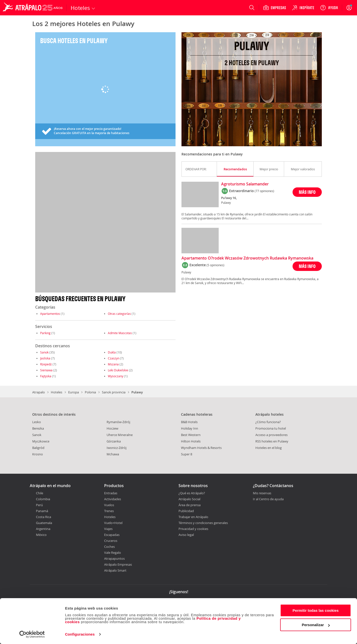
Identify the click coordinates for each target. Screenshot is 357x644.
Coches (109, 547)
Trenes (109, 511)
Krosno (38, 454)
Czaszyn (114, 358)
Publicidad (186, 511)
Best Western (191, 435)
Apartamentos (50, 314)
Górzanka (114, 441)
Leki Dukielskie (118, 370)
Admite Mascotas (120, 333)
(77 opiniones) (264, 191)
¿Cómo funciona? (268, 422)
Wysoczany (116, 376)
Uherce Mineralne (120, 435)
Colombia (43, 499)
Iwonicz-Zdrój (117, 448)
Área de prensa (190, 505)
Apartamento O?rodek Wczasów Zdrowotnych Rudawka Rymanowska (247, 258)
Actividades (113, 499)
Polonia (90, 392)
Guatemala (44, 523)
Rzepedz (46, 364)
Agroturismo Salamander (245, 184)
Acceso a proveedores (271, 435)
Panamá (42, 511)
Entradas (111, 493)
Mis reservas (262, 493)
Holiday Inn (190, 428)
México (41, 535)
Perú (39, 505)
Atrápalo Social (189, 499)
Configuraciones (80, 634)
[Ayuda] (329, 8)
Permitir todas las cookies (316, 610)
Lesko (37, 422)
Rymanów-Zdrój (118, 422)
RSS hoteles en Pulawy (272, 441)
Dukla (112, 352)
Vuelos (109, 505)
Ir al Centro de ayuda (268, 499)
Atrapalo (39, 392)
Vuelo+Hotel (113, 523)
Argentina (43, 529)
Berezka (38, 428)
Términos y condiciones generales (203, 523)
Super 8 (187, 454)
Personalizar (316, 625)
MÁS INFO (307, 192)
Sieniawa (46, 370)
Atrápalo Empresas (118, 564)
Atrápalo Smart (115, 570)
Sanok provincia (114, 392)
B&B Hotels (189, 422)
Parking (45, 333)
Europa (74, 392)
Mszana (113, 364)
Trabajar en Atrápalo (193, 517)
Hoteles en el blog (268, 448)
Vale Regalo (113, 553)
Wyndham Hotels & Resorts (201, 448)
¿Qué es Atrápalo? (192, 493)
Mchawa (113, 454)
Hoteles (57, 392)
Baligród (38, 448)
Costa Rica (44, 517)
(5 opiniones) (215, 265)
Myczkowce (41, 441)
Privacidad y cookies (193, 529)
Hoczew (112, 428)
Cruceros (111, 541)
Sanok (44, 352)
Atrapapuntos (114, 558)
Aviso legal (186, 535)
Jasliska (45, 358)
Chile (40, 493)
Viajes (108, 529)
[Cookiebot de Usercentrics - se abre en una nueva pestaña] (32, 634)
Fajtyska (46, 376)
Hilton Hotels (191, 441)
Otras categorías (119, 314)
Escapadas (112, 535)
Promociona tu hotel (271, 428)
